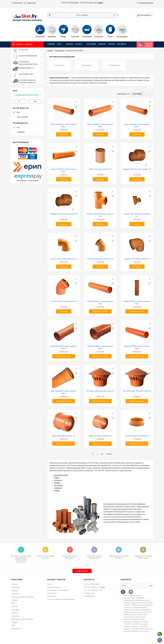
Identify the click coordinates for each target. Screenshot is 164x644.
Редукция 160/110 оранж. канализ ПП (64, 214)
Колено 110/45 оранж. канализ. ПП (64, 301)
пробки (57, 483)
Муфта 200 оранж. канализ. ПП (64, 436)
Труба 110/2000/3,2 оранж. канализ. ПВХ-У (100, 126)
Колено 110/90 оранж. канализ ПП (137, 259)
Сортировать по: (124, 94)
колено (57, 490)
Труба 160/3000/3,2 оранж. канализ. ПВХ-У (137, 347)
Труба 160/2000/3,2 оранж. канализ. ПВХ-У (64, 392)
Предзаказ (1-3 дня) (100, 311)
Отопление (99, 36)
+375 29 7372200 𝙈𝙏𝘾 (69, 3)
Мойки (63, 36)
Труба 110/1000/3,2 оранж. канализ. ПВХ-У (137, 126)
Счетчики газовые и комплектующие (61, 599)
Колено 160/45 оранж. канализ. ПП (100, 259)
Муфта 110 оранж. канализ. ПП (100, 169)
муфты (57, 478)
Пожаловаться (82, 571)
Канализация (122, 36)
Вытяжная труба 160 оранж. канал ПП (137, 391)
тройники (58, 488)
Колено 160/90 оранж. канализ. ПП (64, 259)
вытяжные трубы (61, 475)
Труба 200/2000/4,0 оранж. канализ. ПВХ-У (64, 347)
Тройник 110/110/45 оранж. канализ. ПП (137, 215)
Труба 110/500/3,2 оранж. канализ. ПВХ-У (64, 170)
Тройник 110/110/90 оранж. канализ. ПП (100, 215)
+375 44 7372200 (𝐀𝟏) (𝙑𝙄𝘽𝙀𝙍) (91, 3)
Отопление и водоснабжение (58, 590)
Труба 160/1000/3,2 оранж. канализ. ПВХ (100, 303)
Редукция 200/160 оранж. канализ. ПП (137, 169)
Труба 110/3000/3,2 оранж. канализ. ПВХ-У (64, 126)
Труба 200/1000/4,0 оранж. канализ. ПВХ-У (100, 347)
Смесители (40, 36)
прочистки (58, 485)
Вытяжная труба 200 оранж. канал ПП (100, 391)
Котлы (110, 36)
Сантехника (87, 36)
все (102, 454)
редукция (58, 480)
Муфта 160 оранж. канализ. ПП (100, 436)
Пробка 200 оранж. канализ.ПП (137, 436)
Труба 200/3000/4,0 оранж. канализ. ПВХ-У (137, 303)
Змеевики (52, 36)
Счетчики (75, 36)
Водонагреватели (54, 587)
